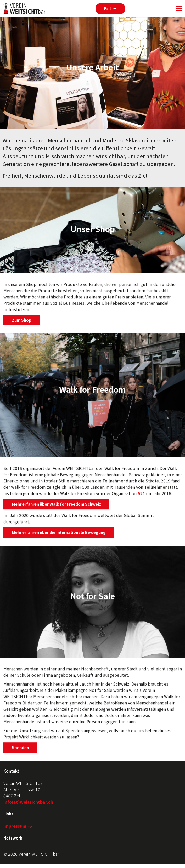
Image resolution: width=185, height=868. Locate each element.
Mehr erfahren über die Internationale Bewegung (59, 534)
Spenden (20, 749)
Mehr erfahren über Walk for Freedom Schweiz (56, 506)
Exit (108, 8)
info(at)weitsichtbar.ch (28, 802)
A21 (141, 495)
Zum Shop (22, 322)
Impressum (15, 826)
